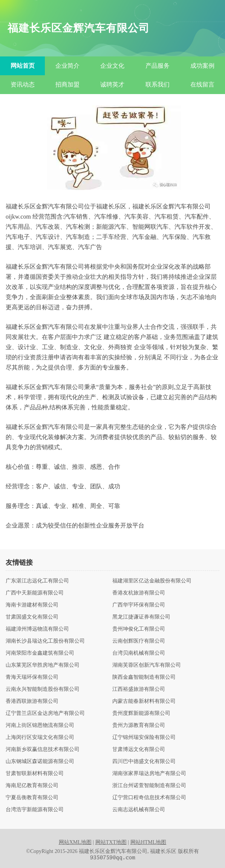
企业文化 (112, 66)
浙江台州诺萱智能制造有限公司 (149, 786)
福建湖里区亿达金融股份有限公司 (152, 581)
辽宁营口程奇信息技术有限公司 (149, 798)
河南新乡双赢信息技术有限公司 (43, 749)
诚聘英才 (112, 84)
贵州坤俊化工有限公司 (139, 629)
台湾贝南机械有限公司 (139, 653)
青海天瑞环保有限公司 (32, 677)
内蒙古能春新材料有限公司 (144, 701)
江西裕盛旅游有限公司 (139, 689)
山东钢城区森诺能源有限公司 (40, 762)
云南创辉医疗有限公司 (139, 641)
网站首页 (23, 66)
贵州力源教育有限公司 (139, 725)
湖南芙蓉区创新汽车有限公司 (147, 665)
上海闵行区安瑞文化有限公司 (40, 737)
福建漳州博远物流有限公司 (37, 629)
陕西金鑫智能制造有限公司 (144, 677)
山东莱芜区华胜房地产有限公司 (43, 665)
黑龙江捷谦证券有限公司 (141, 617)
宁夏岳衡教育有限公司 (32, 798)
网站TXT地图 (111, 842)
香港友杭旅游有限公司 (139, 593)
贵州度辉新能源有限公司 (141, 713)
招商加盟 (67, 84)
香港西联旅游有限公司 (32, 701)
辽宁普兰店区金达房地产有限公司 (45, 713)
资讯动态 (23, 84)
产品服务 (158, 66)
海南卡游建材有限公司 (32, 605)
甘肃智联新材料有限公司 (35, 774)
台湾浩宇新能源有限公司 (35, 810)
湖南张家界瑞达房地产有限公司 (149, 774)
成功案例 (202, 66)
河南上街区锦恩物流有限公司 (40, 725)
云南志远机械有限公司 (139, 810)
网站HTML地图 (148, 842)
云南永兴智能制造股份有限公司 (43, 689)
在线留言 (202, 84)
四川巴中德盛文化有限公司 (144, 762)
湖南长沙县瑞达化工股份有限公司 (45, 641)
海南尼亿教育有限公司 (32, 786)
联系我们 (158, 84)
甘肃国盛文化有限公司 (32, 617)
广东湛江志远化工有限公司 (37, 581)
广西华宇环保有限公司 (139, 605)
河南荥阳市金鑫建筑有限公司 (40, 653)
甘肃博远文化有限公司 (139, 749)
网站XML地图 (75, 842)
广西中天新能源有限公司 (35, 593)
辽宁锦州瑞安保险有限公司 (144, 737)
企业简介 (67, 66)
